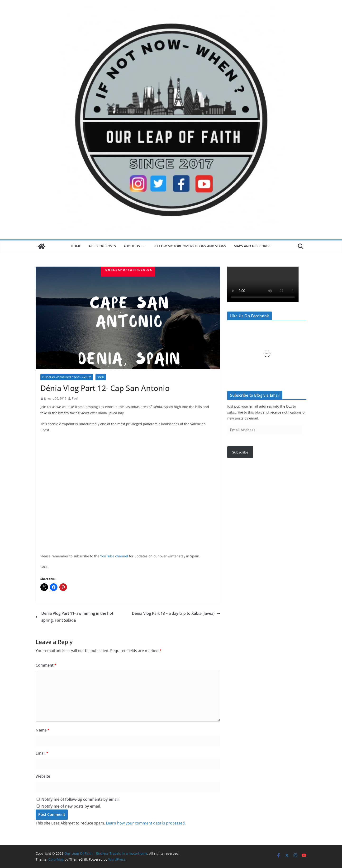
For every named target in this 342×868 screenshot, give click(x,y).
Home (76, 246)
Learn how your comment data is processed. (146, 823)
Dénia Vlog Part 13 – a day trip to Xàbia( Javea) (176, 613)
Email (42, 753)
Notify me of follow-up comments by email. (80, 799)
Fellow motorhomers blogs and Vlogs (190, 246)
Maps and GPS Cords (253, 246)
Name (43, 730)
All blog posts (102, 246)
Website (43, 776)
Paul (75, 398)
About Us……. (135, 246)
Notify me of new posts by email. (71, 806)
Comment (46, 665)
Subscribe (240, 452)
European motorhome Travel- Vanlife (67, 377)
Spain (101, 377)
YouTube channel (114, 556)
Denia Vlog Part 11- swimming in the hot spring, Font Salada (74, 617)
